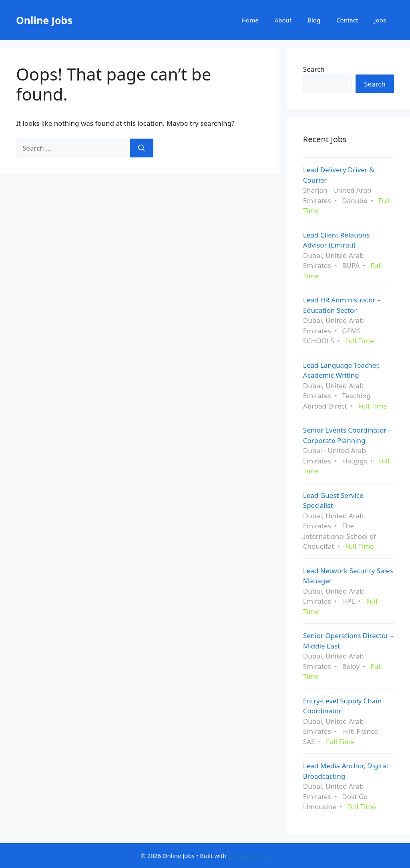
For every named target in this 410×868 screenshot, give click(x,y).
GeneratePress (249, 856)
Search (314, 69)
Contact (347, 20)
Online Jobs (44, 20)
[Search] (142, 148)
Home (250, 20)
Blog (314, 20)
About (283, 20)
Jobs (380, 20)
